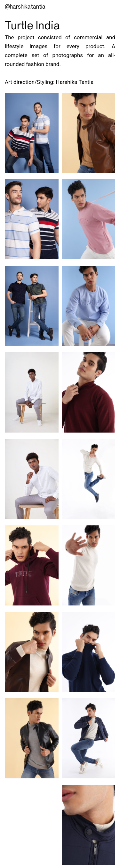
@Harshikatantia (25, 6)
